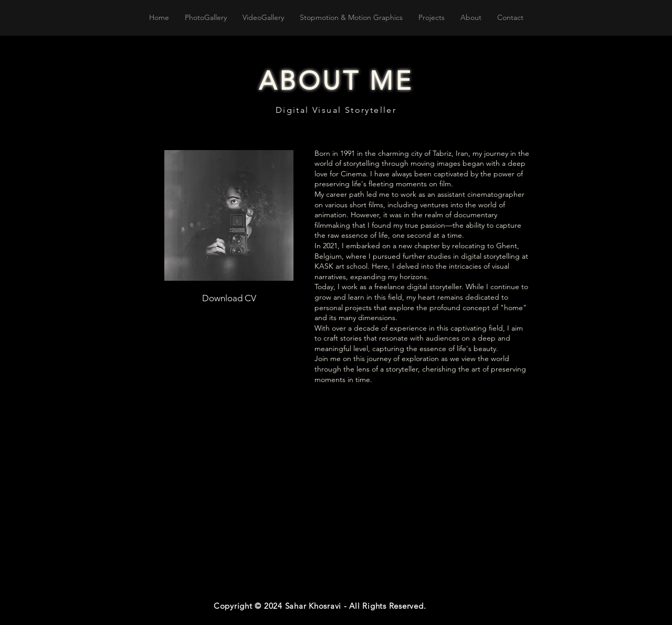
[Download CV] (229, 298)
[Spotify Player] (322, 565)
